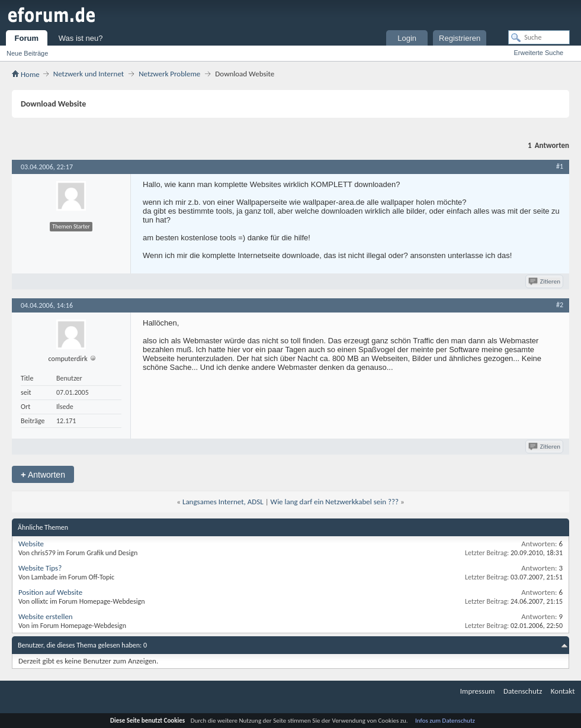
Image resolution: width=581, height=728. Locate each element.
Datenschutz (523, 691)
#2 (560, 305)
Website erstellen (46, 616)
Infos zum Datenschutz (445, 721)
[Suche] (539, 37)
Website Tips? (40, 568)
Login (407, 38)
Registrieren (460, 38)
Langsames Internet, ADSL (223, 502)
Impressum (478, 691)
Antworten (43, 474)
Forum (27, 38)
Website (31, 544)
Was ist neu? (81, 38)
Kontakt (563, 691)
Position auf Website (50, 592)
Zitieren (545, 281)
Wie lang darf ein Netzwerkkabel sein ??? (335, 502)
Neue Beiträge (27, 53)
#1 (560, 166)
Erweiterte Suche (538, 53)
